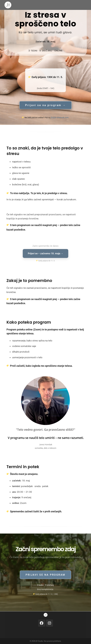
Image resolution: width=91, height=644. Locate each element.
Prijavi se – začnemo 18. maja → (45, 253)
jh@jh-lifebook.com (60, 118)
